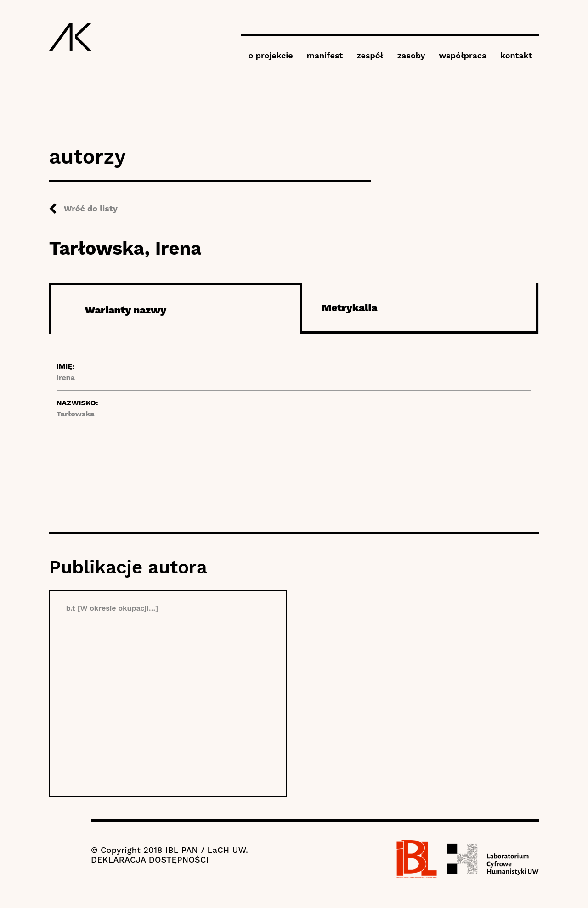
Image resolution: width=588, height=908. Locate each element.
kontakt (516, 55)
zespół (370, 55)
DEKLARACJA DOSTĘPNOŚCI (150, 860)
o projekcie (270, 55)
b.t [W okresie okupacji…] (112, 608)
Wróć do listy (91, 208)
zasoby (411, 55)
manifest (325, 55)
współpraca (463, 55)
